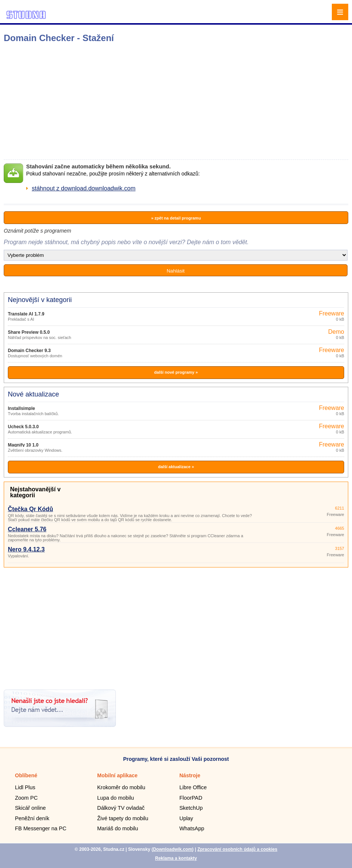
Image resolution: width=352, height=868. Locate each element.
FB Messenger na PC (41, 828)
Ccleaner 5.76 (27, 529)
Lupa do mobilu (115, 798)
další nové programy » (176, 372)
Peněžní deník (32, 818)
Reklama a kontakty (176, 858)
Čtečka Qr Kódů (30, 509)
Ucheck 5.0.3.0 (23, 427)
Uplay (186, 818)
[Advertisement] (118, 101)
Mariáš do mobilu (118, 828)
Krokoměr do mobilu (121, 787)
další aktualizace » (176, 467)
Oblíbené (26, 775)
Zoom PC (26, 798)
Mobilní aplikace (117, 775)
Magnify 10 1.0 (23, 445)
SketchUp (191, 808)
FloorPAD (191, 798)
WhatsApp (192, 828)
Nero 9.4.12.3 (26, 549)
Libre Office (193, 787)
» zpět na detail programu (176, 218)
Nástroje (190, 775)
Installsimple (21, 408)
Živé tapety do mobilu (123, 818)
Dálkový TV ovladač (121, 808)
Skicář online (30, 808)
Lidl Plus (25, 787)
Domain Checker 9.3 (29, 351)
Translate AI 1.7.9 (26, 314)
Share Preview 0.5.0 (29, 332)
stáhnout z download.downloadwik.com (84, 188)
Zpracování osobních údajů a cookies (237, 849)
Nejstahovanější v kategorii (35, 492)
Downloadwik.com (172, 849)
